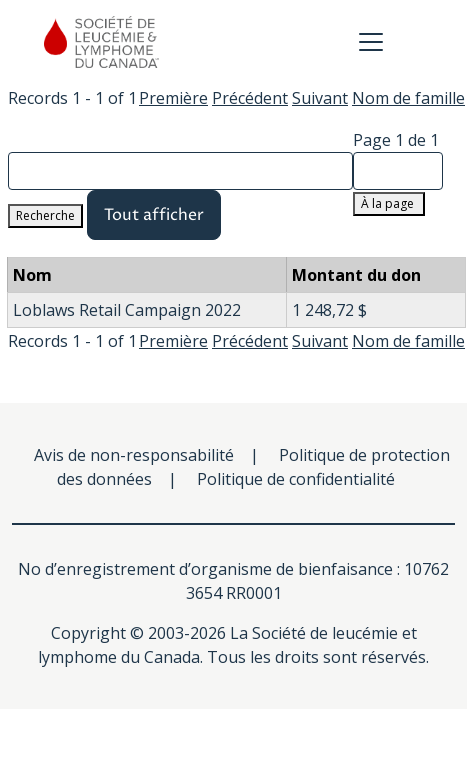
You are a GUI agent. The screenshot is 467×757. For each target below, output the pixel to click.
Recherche (45, 215)
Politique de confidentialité (296, 479)
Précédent (250, 98)
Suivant (320, 98)
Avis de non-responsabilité (134, 455)
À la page (389, 203)
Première (173, 98)
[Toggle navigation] (371, 42)
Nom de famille (408, 98)
